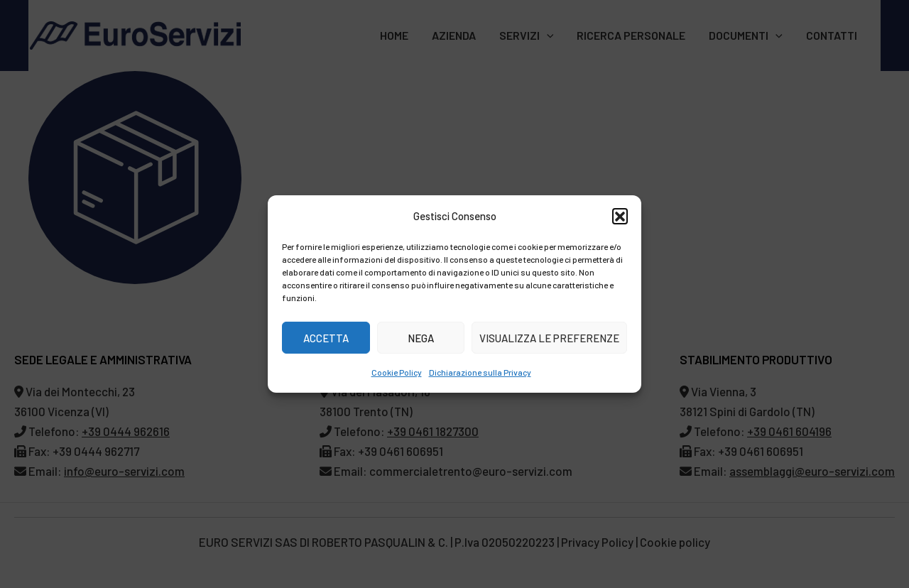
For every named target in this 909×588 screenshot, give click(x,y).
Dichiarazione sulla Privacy (480, 372)
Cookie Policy (397, 372)
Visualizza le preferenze (549, 338)
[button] (620, 216)
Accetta (326, 338)
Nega (421, 338)
